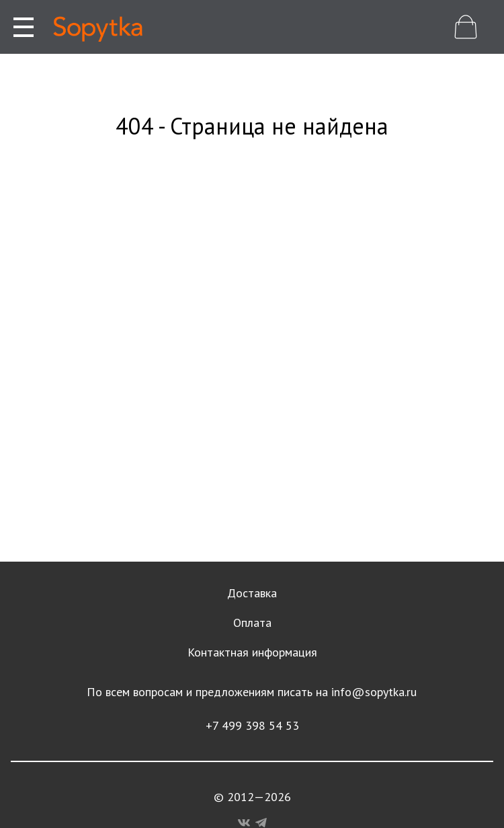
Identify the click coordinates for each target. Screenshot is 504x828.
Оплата (252, 623)
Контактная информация (252, 652)
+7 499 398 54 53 (252, 725)
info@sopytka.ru (374, 692)
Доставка (252, 593)
